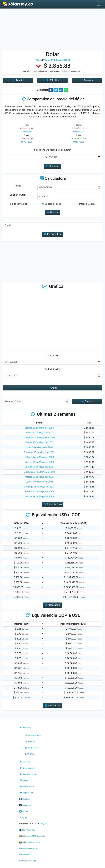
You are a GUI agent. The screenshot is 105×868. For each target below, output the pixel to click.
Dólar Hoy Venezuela (28, 848)
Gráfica (30, 754)
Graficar (53, 388)
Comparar (53, 166)
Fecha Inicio (53, 356)
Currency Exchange (28, 861)
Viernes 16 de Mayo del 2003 (39, 496)
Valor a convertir (18, 195)
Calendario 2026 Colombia (32, 836)
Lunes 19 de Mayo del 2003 (39, 482)
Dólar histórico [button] (53, 504)
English (44, 823)
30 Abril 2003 (27, 142)
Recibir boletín (53, 234)
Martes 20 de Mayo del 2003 (39, 477)
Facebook (25, 799)
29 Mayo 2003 (27, 132)
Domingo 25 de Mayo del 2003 (39, 452)
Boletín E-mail (27, 786)
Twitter (24, 811)
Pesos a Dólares (87, 204)
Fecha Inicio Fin (52, 369)
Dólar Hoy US (25, 854)
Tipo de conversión (18, 204)
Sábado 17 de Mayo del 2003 (39, 492)
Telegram (23, 817)
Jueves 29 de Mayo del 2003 (39, 433)
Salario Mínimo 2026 (29, 842)
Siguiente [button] (87, 80)
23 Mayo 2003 (78, 132)
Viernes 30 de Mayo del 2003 (39, 428)
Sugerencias (26, 793)
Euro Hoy (25, 762)
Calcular (53, 212)
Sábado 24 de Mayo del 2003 (39, 457)
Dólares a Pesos (53, 204)
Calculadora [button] (52, 605)
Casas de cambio (28, 774)
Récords (30, 741)
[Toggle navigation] (99, 4)
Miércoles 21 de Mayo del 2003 (39, 472)
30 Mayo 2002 (78, 142)
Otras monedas (27, 768)
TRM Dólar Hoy (27, 830)
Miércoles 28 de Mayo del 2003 (39, 438)
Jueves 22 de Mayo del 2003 (39, 467)
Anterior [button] (18, 80)
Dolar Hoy (25, 728)
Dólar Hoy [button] (53, 80)
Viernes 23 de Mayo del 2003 (39, 462)
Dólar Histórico (33, 735)
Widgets (24, 780)
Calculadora (32, 748)
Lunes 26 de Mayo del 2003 (39, 447)
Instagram (25, 805)
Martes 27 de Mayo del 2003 (39, 442)
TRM (37, 60)
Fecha (18, 186)
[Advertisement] (53, 30)
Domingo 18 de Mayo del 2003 (39, 487)
